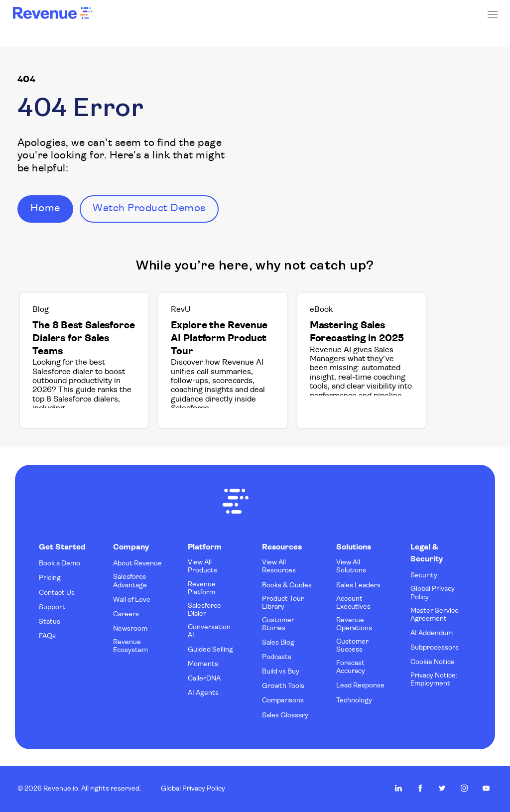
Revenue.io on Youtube (486, 788)
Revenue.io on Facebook (420, 788)
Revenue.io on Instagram (464, 788)
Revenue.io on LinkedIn (398, 788)
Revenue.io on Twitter (442, 788)
